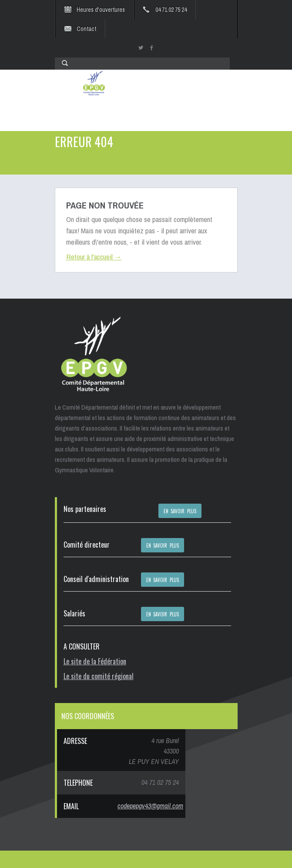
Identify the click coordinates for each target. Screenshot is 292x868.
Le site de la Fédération (95, 661)
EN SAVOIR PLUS (180, 511)
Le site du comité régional (99, 676)
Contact (86, 29)
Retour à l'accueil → (94, 257)
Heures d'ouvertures (101, 10)
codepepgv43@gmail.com (150, 806)
